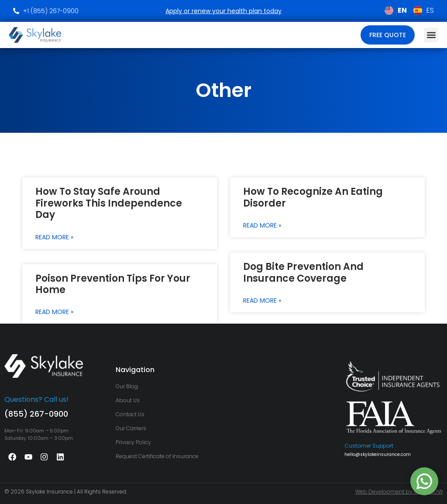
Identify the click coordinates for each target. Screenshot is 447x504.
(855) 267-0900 (36, 414)
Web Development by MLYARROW (399, 492)
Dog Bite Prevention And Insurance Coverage (303, 272)
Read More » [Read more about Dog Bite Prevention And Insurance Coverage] (262, 300)
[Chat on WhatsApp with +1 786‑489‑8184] (424, 481)
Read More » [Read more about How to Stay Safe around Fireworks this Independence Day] (54, 237)
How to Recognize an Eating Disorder (313, 197)
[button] (431, 35)
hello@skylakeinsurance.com (378, 454)
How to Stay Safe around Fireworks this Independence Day (109, 203)
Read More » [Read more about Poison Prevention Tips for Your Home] (54, 312)
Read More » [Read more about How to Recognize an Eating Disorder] (262, 225)
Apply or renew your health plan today (223, 11)
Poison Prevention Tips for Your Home (113, 284)
